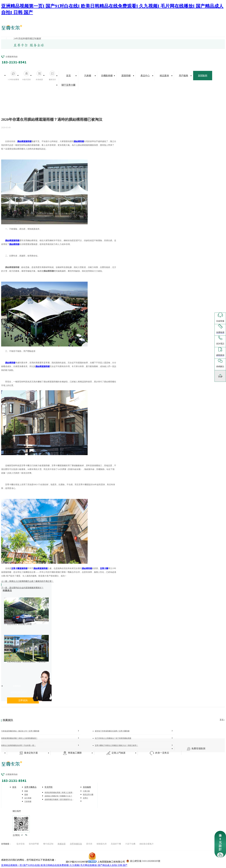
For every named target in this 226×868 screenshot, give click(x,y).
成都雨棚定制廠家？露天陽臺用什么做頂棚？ (60, 799)
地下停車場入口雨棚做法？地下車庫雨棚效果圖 (134, 738)
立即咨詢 (23, 700)
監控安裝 (21, 844)
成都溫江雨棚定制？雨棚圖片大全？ (58, 796)
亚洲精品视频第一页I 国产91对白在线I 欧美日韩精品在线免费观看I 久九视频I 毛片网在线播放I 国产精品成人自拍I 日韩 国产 (64, 865)
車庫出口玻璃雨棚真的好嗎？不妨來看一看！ (41, 745)
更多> (222, 720)
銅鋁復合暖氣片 (147, 844)
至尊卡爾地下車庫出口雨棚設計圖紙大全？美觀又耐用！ (134, 745)
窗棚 (26, 795)
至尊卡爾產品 (30, 787)
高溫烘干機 (116, 844)
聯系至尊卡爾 (88, 795)
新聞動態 (203, 76)
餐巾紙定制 (48, 844)
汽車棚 (88, 76)
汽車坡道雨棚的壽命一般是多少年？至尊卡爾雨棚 (41, 731)
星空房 (89, 844)
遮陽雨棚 (126, 76)
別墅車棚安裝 (76, 844)
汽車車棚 (28, 801)
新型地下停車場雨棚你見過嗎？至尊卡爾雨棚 (134, 731)
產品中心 (145, 76)
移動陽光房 (102, 844)
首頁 (68, 76)
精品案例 (164, 76)
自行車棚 (28, 798)
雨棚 (26, 791)
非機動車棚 (107, 76)
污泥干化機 (130, 844)
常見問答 (49, 787)
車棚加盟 (62, 844)
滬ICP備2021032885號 (77, 862)
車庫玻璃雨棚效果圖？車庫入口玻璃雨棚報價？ (41, 738)
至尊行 (85, 798)
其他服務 (87, 787)
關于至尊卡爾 (68, 85)
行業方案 (86, 791)
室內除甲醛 (34, 844)
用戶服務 (183, 76)
